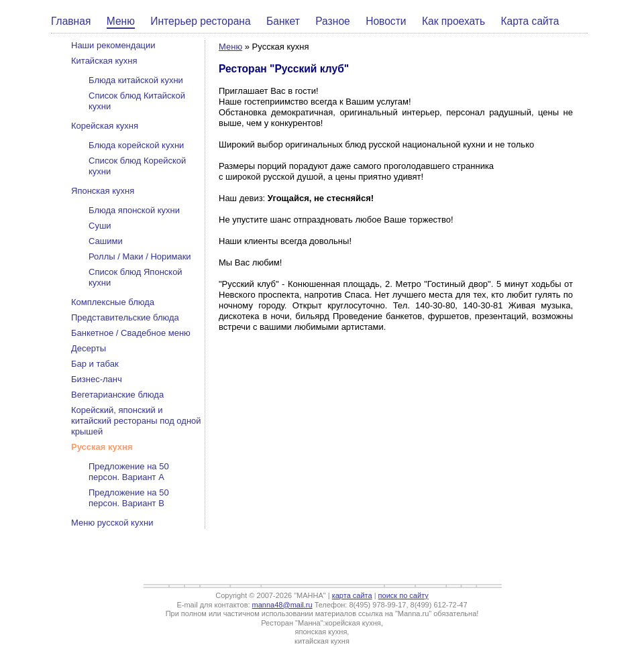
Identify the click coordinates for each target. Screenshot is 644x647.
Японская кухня (103, 191)
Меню (121, 21)
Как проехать (453, 21)
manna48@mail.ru (282, 605)
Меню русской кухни (112, 523)
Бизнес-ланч (97, 379)
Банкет (283, 21)
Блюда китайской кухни (136, 80)
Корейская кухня (105, 126)
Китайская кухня (104, 61)
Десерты (89, 348)
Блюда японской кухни (134, 210)
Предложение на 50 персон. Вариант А (129, 472)
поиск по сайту (404, 595)
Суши (100, 226)
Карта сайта (530, 21)
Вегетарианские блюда (117, 395)
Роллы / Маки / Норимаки (140, 256)
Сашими (106, 241)
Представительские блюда (125, 317)
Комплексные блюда (113, 302)
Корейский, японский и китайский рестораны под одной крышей (136, 421)
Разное (333, 21)
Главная (71, 21)
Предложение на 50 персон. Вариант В (129, 498)
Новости (386, 21)
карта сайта (352, 595)
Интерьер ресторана (200, 21)
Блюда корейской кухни (136, 145)
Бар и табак (95, 364)
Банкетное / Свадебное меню (131, 333)
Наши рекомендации (113, 45)
